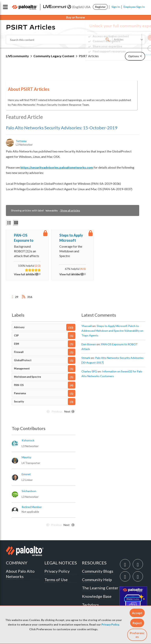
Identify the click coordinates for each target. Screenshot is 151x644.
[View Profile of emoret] (26, 474)
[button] (137, 613)
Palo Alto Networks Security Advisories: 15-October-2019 (62, 128)
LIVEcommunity (17, 56)
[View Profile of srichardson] (29, 491)
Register (100, 7)
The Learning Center (100, 588)
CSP (16, 336)
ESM (17, 344)
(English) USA (79, 7)
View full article (24, 274)
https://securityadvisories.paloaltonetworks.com (57, 167)
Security (19, 402)
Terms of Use (56, 580)
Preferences (137, 635)
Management (22, 369)
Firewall (19, 352)
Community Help (97, 580)
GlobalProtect (23, 360)
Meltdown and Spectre (28, 377)
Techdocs (90, 605)
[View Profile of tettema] (21, 141)
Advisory (19, 327)
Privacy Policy (110, 625)
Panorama (20, 393)
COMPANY (17, 563)
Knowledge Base (97, 596)
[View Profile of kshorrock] (28, 440)
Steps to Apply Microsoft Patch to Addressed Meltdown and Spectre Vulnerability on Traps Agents (72, 238)
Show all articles (70, 210)
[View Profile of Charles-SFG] (89, 371)
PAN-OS (19, 385)
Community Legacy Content (54, 56)
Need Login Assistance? (127, 55)
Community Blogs (98, 571)
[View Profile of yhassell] (87, 326)
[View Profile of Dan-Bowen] (89, 344)
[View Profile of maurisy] (26, 457)
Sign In (116, 7)
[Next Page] (69, 412)
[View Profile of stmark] (86, 358)
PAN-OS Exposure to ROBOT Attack (26, 238)
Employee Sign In (134, 7)
